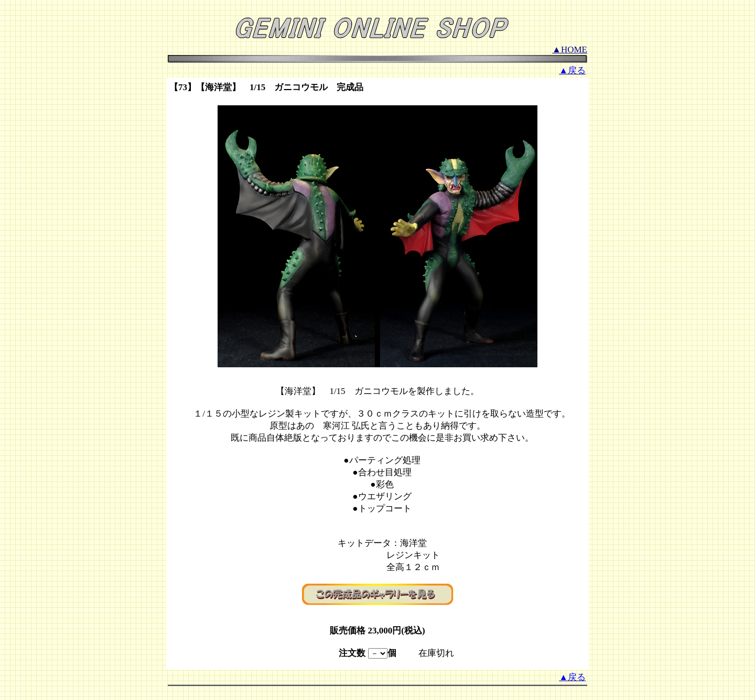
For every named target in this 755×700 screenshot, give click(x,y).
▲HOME (570, 50)
